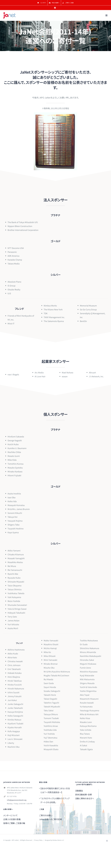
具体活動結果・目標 (83, 794)
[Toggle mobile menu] (107, 15)
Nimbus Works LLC (58, 840)
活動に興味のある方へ (85, 798)
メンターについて (10, 815)
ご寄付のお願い (46, 815)
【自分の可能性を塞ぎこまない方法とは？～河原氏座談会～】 (55, 790)
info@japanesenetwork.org (17, 800)
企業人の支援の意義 (12, 819)
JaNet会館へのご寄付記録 (50, 819)
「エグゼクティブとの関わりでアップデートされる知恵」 (55, 800)
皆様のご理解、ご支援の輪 (14, 823)
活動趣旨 (79, 791)
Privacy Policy (38, 840)
